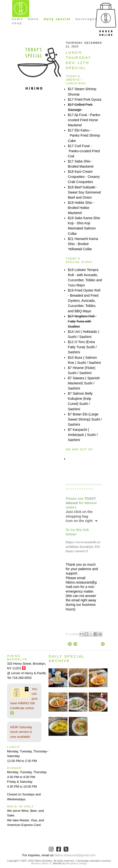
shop (17, 23)
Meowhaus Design (76, 863)
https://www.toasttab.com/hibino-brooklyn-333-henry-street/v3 (83, 547)
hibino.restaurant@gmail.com (75, 855)
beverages (86, 19)
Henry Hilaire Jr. (43, 863)
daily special (57, 19)
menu (33, 19)
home (17, 19)
